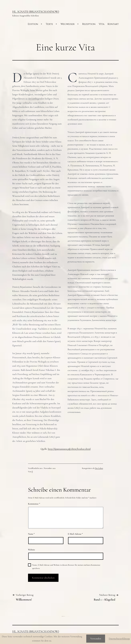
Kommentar (34, 504)
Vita (102, 24)
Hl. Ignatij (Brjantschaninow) (36, 12)
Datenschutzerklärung (119, 639)
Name (31, 534)
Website (31, 550)
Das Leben (99, 468)
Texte (49, 24)
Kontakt (113, 24)
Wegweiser (68, 24)
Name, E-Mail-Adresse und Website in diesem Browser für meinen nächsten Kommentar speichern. (66, 567)
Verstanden (96, 639)
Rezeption (89, 24)
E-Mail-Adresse (75, 534)
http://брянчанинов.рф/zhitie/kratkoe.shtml (69, 449)
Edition (33, 24)
